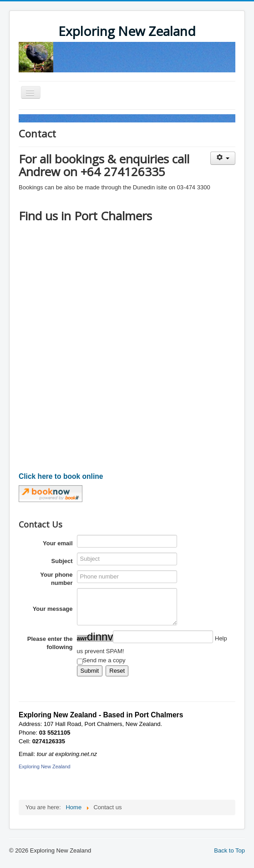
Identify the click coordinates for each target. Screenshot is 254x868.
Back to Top (229, 850)
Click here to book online (61, 476)
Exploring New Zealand (45, 766)
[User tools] (223, 158)
